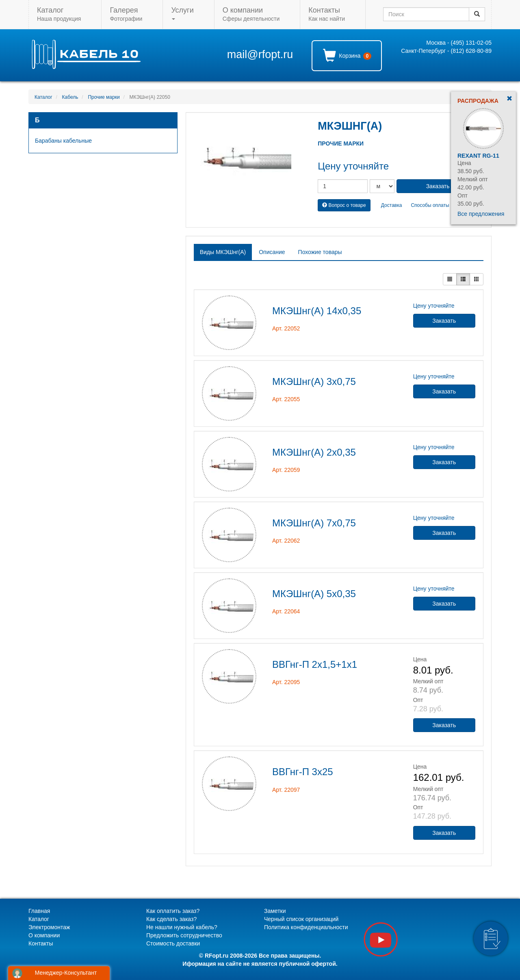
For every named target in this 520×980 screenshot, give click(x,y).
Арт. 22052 (286, 328)
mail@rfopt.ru (260, 54)
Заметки (275, 911)
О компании (44, 935)
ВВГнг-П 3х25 (303, 772)
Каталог (43, 97)
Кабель (70, 97)
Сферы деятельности (251, 14)
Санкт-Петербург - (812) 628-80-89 (446, 51)
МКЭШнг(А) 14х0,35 (317, 311)
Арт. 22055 (286, 399)
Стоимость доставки (173, 943)
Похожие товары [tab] (320, 252)
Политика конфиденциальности (306, 927)
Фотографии (126, 14)
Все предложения (481, 214)
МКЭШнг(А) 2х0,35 (314, 452)
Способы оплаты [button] (430, 205)
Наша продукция (59, 14)
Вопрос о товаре (344, 205)
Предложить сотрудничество (184, 935)
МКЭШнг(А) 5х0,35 (314, 594)
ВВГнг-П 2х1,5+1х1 (315, 664)
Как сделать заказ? (171, 919)
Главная (39, 911)
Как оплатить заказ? (173, 911)
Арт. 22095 (286, 682)
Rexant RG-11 (478, 156)
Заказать (444, 321)
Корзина (347, 55)
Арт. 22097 (286, 790)
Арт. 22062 (286, 541)
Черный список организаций (301, 919)
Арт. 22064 (286, 611)
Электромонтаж (49, 927)
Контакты (41, 943)
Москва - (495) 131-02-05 (459, 43)
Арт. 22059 (286, 470)
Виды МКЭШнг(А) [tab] (223, 252)
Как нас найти (327, 14)
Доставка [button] (392, 205)
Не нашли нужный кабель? (182, 927)
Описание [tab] (272, 252)
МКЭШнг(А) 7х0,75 (314, 523)
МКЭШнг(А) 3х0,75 (314, 381)
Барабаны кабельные (63, 141)
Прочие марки (104, 97)
